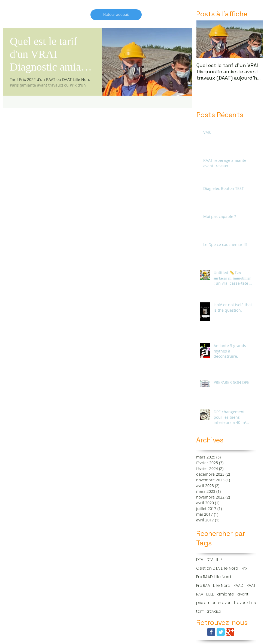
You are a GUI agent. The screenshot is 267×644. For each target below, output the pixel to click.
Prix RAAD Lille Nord (214, 577)
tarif (200, 611)
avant (243, 594)
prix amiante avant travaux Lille (226, 603)
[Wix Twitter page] (221, 632)
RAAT (251, 586)
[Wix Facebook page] (211, 632)
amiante (226, 594)
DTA (200, 560)
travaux (214, 611)
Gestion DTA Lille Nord (217, 568)
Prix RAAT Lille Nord (213, 586)
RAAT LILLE (205, 594)
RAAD (238, 586)
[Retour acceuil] (116, 15)
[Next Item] (254, 39)
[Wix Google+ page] (230, 632)
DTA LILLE (214, 560)
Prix (244, 568)
